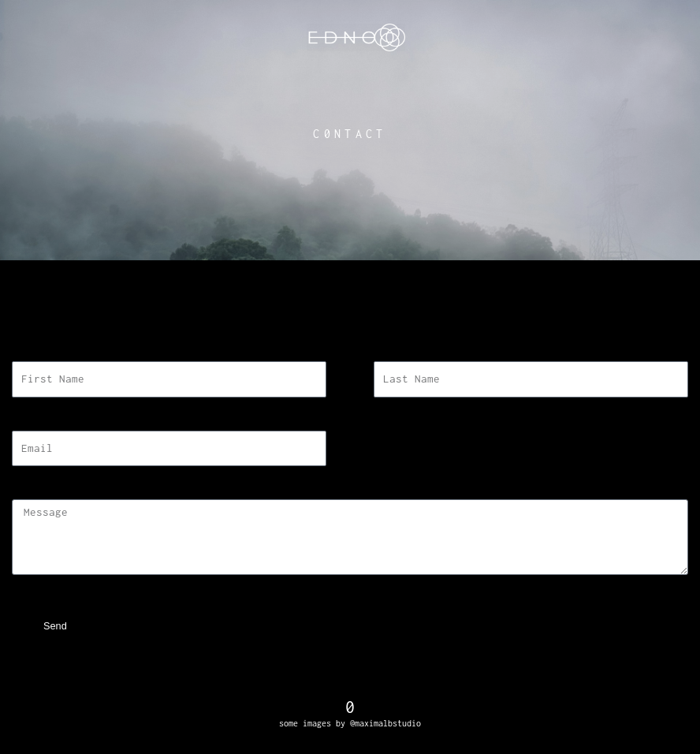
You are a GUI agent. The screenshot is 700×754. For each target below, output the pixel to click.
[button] (350, 327)
